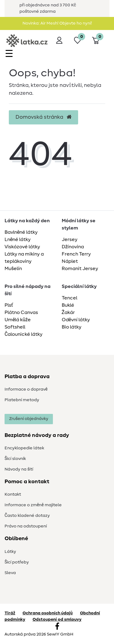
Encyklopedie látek (24, 448)
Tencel (69, 298)
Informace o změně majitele (33, 505)
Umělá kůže (18, 320)
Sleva (10, 573)
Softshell (15, 327)
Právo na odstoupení (26, 526)
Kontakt (13, 494)
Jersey (70, 239)
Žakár (68, 312)
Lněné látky (18, 239)
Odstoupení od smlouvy (57, 619)
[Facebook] (57, 627)
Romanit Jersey (80, 269)
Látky (10, 552)
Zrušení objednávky (29, 419)
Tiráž (10, 613)
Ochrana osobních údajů (48, 613)
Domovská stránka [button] (43, 117)
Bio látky (72, 327)
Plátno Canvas (21, 312)
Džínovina (73, 247)
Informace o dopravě (26, 389)
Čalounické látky (24, 334)
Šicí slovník (15, 459)
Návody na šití (19, 469)
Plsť (9, 305)
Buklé (68, 305)
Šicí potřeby (17, 562)
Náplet (70, 261)
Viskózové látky (22, 247)
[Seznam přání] (78, 40)
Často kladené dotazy (27, 516)
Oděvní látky (76, 320)
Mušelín (13, 269)
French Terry (76, 254)
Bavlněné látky (21, 232)
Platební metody (22, 400)
